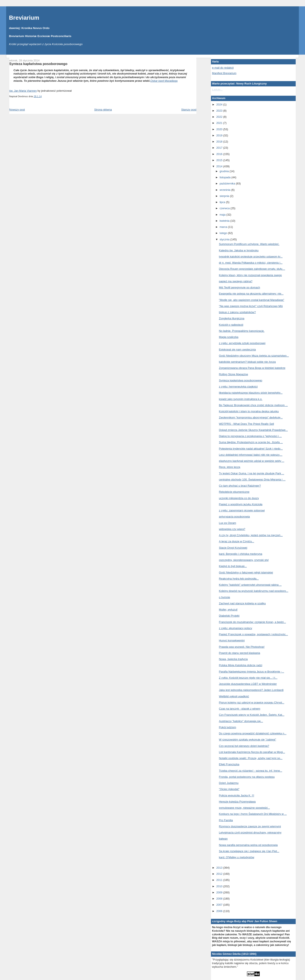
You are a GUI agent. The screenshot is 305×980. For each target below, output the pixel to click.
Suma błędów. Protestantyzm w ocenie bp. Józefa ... (251, 442)
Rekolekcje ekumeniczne (234, 492)
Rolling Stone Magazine (234, 374)
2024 (220, 105)
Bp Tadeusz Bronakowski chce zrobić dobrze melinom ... (253, 405)
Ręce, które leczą (230, 467)
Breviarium (24, 18)
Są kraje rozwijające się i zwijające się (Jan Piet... (249, 851)
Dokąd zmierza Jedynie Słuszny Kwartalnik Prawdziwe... (253, 430)
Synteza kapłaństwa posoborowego (38, 64)
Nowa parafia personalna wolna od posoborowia (248, 845)
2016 (220, 154)
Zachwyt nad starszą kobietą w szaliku (242, 603)
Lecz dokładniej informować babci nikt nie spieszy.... (251, 455)
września (225, 190)
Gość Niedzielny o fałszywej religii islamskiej (246, 572)
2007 (220, 905)
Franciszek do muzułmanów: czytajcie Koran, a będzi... (252, 622)
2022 (220, 117)
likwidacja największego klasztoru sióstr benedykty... (251, 393)
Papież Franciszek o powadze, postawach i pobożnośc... (254, 634)
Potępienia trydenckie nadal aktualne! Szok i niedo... (251, 449)
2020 (220, 129)
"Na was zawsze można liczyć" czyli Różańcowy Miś (251, 306)
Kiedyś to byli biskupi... (233, 566)
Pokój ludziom (228, 727)
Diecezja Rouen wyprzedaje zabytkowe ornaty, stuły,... (252, 269)
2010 (220, 886)
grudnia (225, 171)
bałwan (223, 839)
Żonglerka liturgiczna (232, 318)
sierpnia (225, 196)
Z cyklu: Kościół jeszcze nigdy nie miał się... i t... (248, 678)
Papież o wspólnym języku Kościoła (241, 504)
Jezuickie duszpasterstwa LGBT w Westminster (248, 684)
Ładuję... (217, 89)
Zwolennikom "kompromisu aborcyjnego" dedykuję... (251, 417)
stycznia (225, 239)
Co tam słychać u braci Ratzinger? (240, 486)
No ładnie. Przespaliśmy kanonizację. (242, 331)
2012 (220, 874)
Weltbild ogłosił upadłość (234, 696)
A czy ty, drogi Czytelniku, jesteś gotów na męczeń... (251, 535)
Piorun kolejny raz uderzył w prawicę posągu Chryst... (252, 702)
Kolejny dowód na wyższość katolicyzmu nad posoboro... (254, 591)
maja (223, 215)
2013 (220, 868)
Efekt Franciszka (229, 764)
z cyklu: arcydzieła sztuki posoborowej (242, 343)
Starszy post (189, 110)
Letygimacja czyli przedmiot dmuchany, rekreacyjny (250, 833)
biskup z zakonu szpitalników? (237, 312)
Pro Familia (226, 820)
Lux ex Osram (228, 523)
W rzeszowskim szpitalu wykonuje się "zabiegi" (248, 740)
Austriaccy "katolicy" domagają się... (241, 721)
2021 (220, 123)
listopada (226, 177)
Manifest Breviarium (224, 73)
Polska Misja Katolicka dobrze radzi (241, 665)
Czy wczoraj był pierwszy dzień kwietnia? (244, 746)
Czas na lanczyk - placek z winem (240, 709)
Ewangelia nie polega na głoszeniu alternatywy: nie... (251, 294)
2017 (220, 148)
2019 (220, 135)
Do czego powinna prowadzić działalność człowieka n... (253, 733)
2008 (220, 899)
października (228, 183)
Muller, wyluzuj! (228, 610)
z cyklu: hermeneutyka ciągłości (238, 387)
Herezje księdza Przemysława (237, 802)
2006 (220, 911)
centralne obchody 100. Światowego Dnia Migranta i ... (252, 480)
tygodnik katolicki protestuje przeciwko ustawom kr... (251, 257)
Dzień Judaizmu (229, 783)
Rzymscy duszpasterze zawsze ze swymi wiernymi (250, 826)
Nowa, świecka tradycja (233, 659)
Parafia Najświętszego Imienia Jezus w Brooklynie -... (252, 672)
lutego (224, 233)
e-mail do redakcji (223, 68)
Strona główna (103, 110)
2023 (220, 111)
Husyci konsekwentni (232, 640)
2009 (220, 892)
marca (224, 227)
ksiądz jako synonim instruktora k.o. (241, 399)
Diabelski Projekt (229, 616)
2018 (220, 142)
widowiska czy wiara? (232, 529)
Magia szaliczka (229, 337)
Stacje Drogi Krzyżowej (233, 548)
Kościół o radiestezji (231, 325)
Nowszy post (17, 110)
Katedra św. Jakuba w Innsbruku (239, 250)
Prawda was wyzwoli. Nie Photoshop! (242, 647)
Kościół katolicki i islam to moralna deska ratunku (249, 411)
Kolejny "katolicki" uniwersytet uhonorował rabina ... (250, 585)
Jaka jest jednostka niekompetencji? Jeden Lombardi (251, 690)
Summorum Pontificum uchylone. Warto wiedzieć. (249, 244)
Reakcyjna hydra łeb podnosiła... (239, 579)
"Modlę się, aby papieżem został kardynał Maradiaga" (252, 300)
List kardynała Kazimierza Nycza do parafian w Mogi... (252, 752)
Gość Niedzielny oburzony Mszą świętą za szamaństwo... (254, 356)
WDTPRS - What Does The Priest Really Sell (247, 424)
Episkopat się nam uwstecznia (237, 350)
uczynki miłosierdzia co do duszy (239, 498)
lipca (223, 202)
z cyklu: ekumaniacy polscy (236, 628)
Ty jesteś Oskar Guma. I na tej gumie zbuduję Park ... (252, 473)
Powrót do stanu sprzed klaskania (240, 653)
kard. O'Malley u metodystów (237, 857)
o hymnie (225, 597)
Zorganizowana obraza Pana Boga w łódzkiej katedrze (252, 368)
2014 (220, 166)
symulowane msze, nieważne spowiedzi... (245, 808)
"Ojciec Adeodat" (229, 789)
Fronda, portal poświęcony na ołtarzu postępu (247, 777)
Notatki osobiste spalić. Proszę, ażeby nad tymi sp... (251, 758)
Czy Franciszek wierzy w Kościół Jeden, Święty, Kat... (252, 715)
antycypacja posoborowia (234, 517)
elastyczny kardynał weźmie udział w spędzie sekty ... (252, 461)
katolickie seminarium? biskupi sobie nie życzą (247, 362)
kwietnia (225, 221)
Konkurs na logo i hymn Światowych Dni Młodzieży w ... (253, 814)
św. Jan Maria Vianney (23, 91)
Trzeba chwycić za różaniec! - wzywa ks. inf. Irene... (251, 771)
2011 (220, 880)
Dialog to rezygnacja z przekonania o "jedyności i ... (250, 436)
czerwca (225, 208)
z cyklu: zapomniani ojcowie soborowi (242, 510)
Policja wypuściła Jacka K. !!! (237, 795)
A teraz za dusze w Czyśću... (237, 541)
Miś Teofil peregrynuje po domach (240, 287)
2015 (220, 160)
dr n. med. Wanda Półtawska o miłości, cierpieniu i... (251, 263)
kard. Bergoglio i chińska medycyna (241, 554)
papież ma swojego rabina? (236, 281)
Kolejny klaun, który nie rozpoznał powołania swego (250, 275)
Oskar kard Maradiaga (164, 81)
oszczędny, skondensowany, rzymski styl (244, 560)
